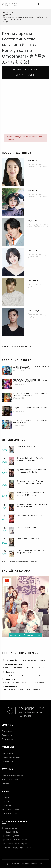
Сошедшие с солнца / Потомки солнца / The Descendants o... (30, 482)
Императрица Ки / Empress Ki (30, 516)
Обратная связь (10, 828)
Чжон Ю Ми (33, 161)
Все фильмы (8, 753)
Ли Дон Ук (32, 220)
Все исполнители (10, 779)
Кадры (31, 75)
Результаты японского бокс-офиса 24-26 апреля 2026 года (31, 367)
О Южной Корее (10, 813)
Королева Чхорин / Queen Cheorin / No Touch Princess (32, 505)
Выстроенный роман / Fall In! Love (37, 257)
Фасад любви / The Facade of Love (37, 167)
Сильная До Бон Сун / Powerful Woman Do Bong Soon (30, 459)
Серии (20, 75)
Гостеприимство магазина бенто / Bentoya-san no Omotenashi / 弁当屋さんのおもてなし (24, 50)
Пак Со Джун (34, 310)
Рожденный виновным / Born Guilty (37, 317)
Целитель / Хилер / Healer (28, 446)
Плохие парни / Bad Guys (28, 539)
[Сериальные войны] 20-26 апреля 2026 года (30, 408)
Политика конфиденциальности (17, 848)
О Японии (6, 806)
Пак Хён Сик (33, 280)
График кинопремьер (12, 757)
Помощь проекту (10, 832)
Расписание (7, 735)
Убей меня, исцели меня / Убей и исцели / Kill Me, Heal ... (31, 494)
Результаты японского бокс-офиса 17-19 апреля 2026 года (31, 421)
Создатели (32, 69)
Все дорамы (8, 731)
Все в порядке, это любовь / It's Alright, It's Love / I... (31, 552)
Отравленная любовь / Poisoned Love (26, 635)
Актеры (17, 69)
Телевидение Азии (11, 810)
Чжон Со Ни (33, 191)
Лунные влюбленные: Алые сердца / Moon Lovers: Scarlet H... (33, 471)
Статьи (5, 802)
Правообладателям (11, 836)
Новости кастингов (17, 153)
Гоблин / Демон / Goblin (27, 527)
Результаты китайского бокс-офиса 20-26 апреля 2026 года (30, 381)
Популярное (8, 739)
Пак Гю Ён (32, 250)
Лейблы (6, 783)
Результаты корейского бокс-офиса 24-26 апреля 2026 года (30, 394)
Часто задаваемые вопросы (15, 844)
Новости (6, 798)
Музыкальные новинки (13, 776)
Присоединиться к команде (15, 840)
